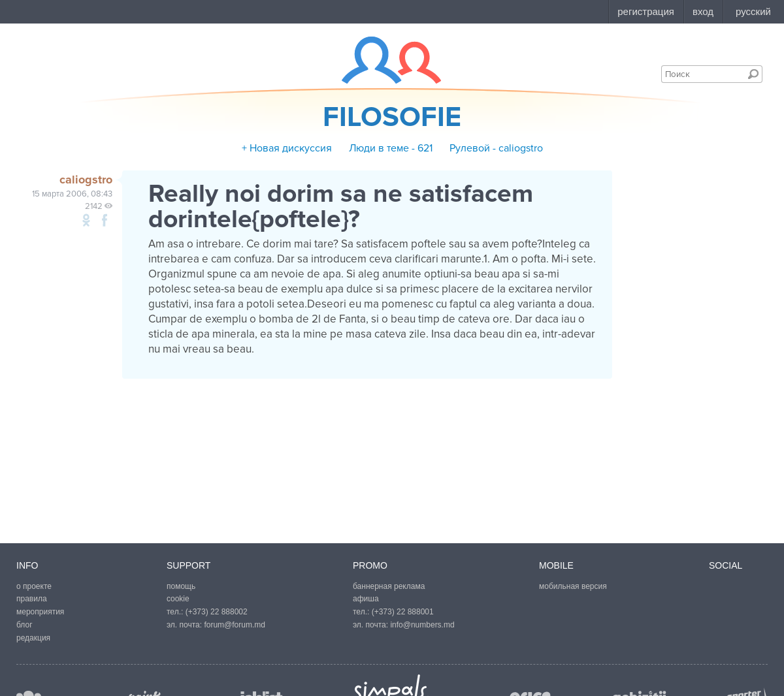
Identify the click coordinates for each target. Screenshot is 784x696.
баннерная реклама (389, 586)
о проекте (34, 586)
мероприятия (40, 612)
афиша (366, 599)
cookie (178, 599)
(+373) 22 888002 (217, 612)
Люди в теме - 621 (391, 148)
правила (32, 599)
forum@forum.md (235, 625)
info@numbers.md (422, 625)
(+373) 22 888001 (403, 612)
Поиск (753, 74)
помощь (181, 586)
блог (24, 625)
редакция (33, 638)
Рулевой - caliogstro (496, 148)
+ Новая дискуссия (287, 148)
